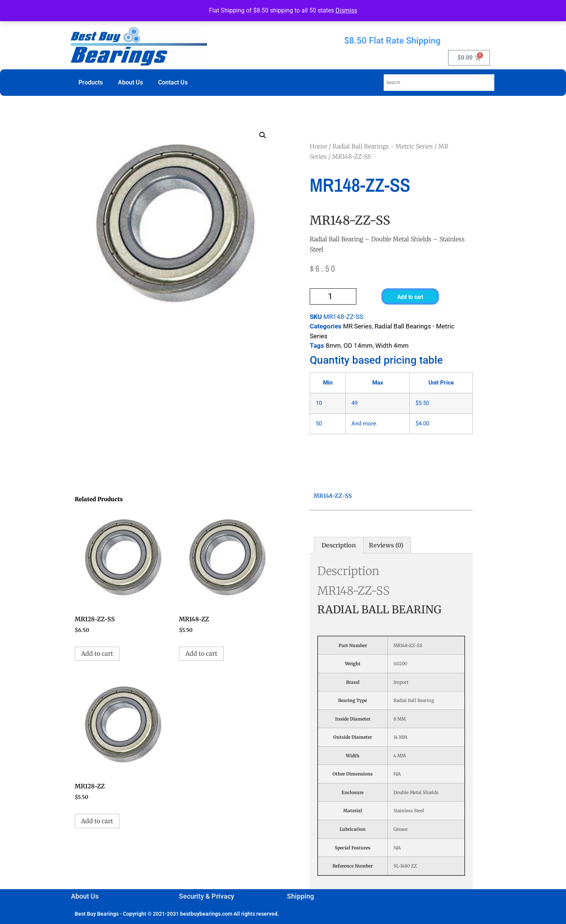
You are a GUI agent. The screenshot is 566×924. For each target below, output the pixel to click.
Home (318, 146)
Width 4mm (392, 346)
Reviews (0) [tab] (386, 545)
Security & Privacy (207, 896)
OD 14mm (358, 346)
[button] (263, 135)
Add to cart (410, 297)
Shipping (300, 896)
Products (91, 82)
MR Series (357, 326)
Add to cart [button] (97, 654)
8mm (333, 346)
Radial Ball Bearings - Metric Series (383, 146)
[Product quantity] (333, 296)
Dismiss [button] (346, 10)
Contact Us (173, 82)
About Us (130, 82)
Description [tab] (339, 545)
